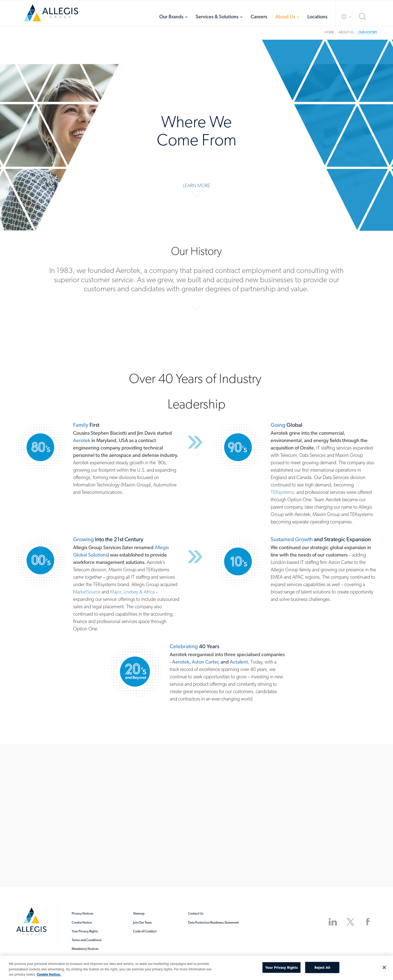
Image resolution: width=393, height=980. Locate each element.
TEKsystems (282, 492)
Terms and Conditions (87, 940)
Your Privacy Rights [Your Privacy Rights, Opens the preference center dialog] (281, 967)
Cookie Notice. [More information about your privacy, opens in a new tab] (49, 974)
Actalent (239, 662)
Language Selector (341, 17)
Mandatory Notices (85, 949)
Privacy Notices (83, 913)
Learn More (196, 185)
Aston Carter (205, 662)
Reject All (322, 967)
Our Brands (171, 17)
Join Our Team (142, 923)
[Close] (384, 967)
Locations (317, 17)
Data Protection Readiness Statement (213, 923)
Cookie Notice (82, 923)
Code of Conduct (145, 931)
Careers (259, 17)
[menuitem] (173, 17)
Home (51, 13)
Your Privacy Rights (85, 931)
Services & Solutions (217, 17)
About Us (285, 17)
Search (362, 17)
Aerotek (82, 440)
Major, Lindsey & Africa (132, 592)
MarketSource (87, 592)
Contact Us (196, 913)
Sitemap (139, 913)
